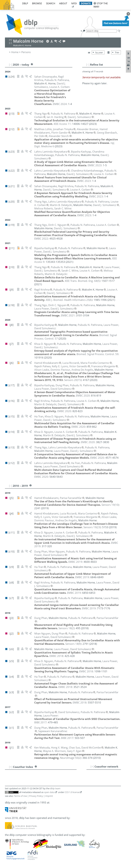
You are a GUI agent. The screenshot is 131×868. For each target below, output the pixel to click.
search (51, 3)
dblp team (55, 788)
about (63, 3)
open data (49, 792)
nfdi (74, 3)
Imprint (49, 796)
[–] (88, 65)
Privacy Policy (36, 796)
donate (86, 3)
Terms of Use (20, 796)
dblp (25, 3)
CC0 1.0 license (72, 792)
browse (37, 3)
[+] (92, 766)
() (82, 281)
